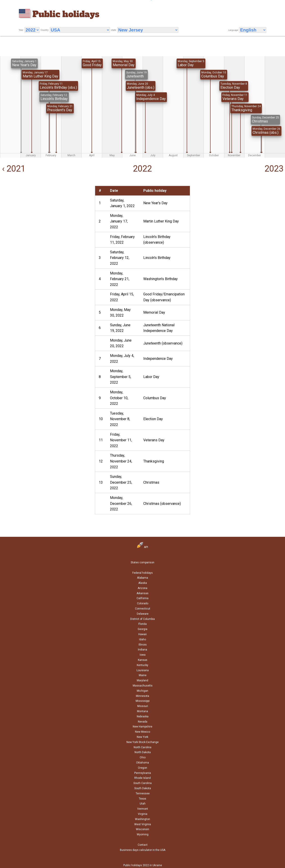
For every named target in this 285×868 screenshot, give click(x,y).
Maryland (142, 680)
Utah (143, 804)
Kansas (143, 660)
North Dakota (143, 752)
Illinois (143, 645)
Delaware (143, 614)
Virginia (143, 814)
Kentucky (142, 665)
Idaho (142, 639)
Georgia (142, 629)
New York (142, 737)
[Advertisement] (47, 217)
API (142, 547)
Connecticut (143, 609)
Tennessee (143, 793)
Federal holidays (142, 573)
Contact (143, 845)
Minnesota (142, 696)
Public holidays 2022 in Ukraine (143, 865)
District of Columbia (142, 619)
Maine (143, 675)
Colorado (143, 603)
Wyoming (143, 834)
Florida (142, 624)
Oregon (142, 768)
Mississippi (143, 701)
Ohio (143, 757)
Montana (142, 711)
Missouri (143, 706)
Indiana (142, 650)
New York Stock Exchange (142, 742)
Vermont (143, 809)
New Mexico (142, 732)
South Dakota (143, 788)
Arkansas (142, 593)
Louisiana (143, 670)
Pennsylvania (143, 773)
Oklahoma (142, 763)
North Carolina (142, 747)
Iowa (143, 655)
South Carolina (142, 783)
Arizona (142, 588)
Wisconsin (142, 829)
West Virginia (143, 824)
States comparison (142, 562)
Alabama (142, 578)
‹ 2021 (13, 169)
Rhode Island (142, 778)
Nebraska (143, 716)
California (142, 598)
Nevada (143, 722)
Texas (142, 799)
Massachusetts (143, 686)
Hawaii (142, 634)
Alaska (143, 583)
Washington (142, 819)
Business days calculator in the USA (143, 850)
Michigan (142, 691)
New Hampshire (142, 727)
